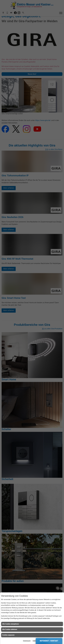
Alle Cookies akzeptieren (11, 624)
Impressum (27, 641)
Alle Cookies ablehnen (10, 629)
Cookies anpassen (8, 635)
